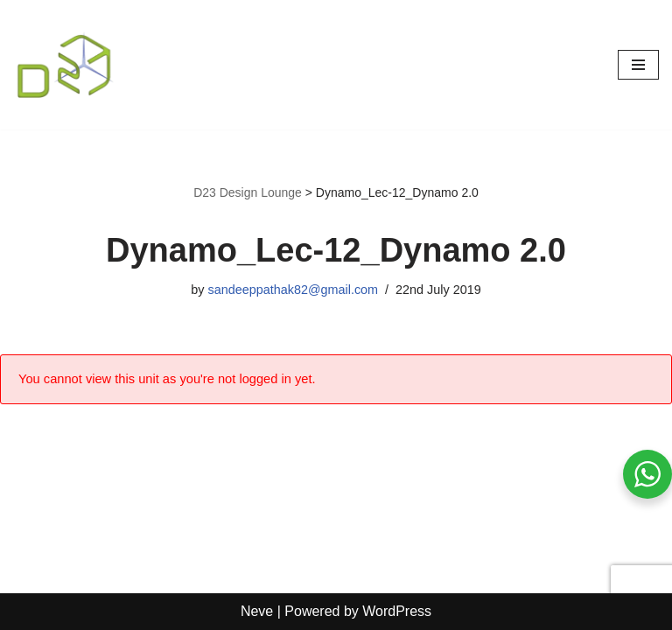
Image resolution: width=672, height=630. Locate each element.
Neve (257, 611)
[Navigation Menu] (638, 65)
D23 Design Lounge (248, 192)
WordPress (397, 611)
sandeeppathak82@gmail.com (293, 290)
